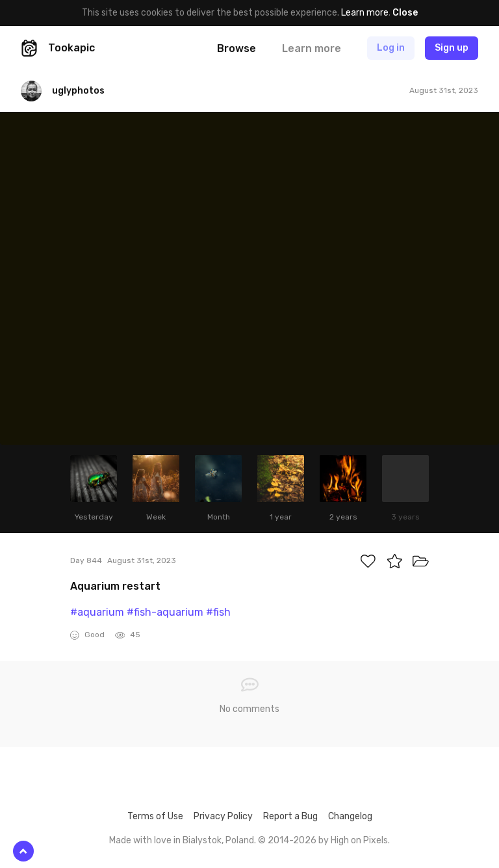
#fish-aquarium (165, 612)
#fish (218, 612)
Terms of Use (155, 816)
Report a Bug (290, 816)
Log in (391, 48)
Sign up (452, 48)
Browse (237, 48)
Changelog (350, 816)
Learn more (365, 13)
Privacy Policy (223, 816)
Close (405, 13)
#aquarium (97, 612)
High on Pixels (359, 840)
